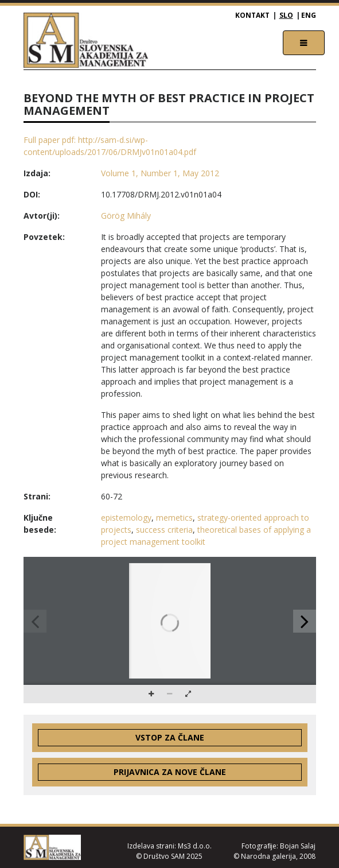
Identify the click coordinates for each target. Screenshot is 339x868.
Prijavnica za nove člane (170, 772)
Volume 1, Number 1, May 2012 (160, 173)
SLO (286, 15)
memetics (174, 518)
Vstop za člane (170, 737)
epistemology (126, 518)
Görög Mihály (126, 216)
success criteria (164, 530)
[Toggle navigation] (304, 43)
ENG (309, 15)
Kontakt (252, 15)
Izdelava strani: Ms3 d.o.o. (170, 846)
